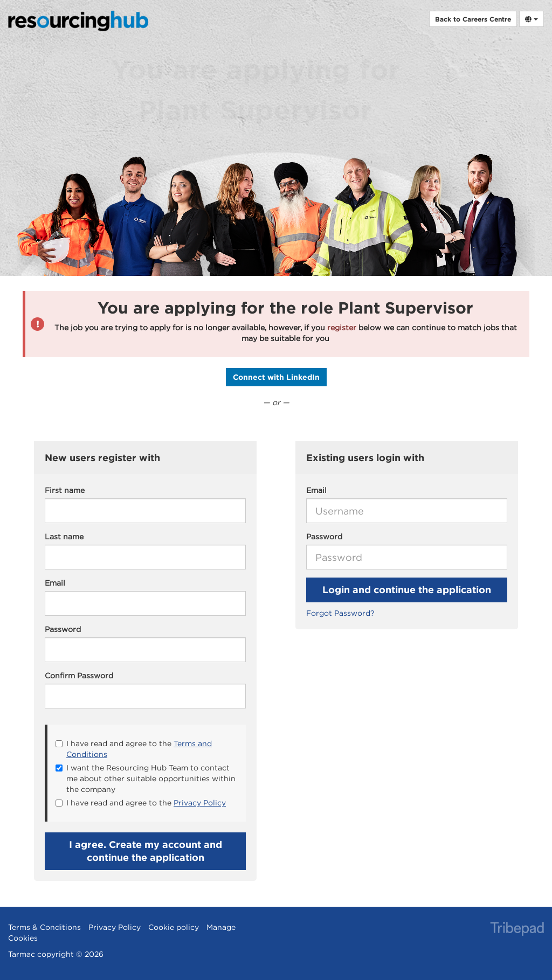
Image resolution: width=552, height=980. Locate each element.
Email (316, 490)
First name (65, 490)
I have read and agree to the (134, 749)
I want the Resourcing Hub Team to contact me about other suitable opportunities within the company (146, 779)
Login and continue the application (407, 590)
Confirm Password (79, 676)
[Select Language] (532, 19)
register (342, 328)
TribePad (517, 930)
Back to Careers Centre (473, 19)
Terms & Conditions (44, 927)
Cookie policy (174, 927)
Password (324, 537)
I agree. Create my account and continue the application (146, 851)
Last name (64, 537)
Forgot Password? (340, 613)
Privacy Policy (200, 803)
